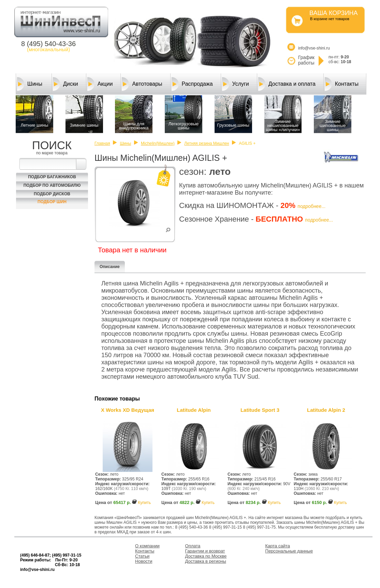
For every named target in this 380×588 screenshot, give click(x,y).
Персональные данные (289, 551)
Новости (144, 561)
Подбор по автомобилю (52, 185)
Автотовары (142, 84)
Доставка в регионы (206, 561)
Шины (30, 84)
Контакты (342, 84)
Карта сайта (278, 546)
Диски (65, 84)
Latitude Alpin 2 (326, 410)
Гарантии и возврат (205, 551)
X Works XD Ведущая (128, 410)
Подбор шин (52, 202)
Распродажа (192, 84)
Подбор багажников (52, 177)
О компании (147, 546)
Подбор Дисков (52, 194)
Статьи (142, 556)
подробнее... (311, 206)
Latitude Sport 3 (260, 410)
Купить (144, 503)
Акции (100, 84)
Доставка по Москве (206, 556)
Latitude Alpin (194, 410)
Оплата (193, 546)
